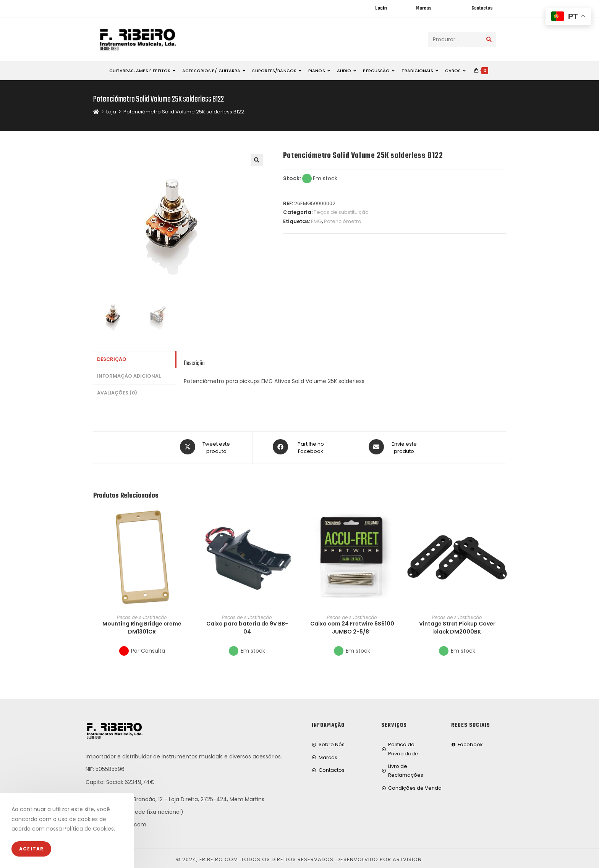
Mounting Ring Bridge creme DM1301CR (142, 626)
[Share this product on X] (206, 446)
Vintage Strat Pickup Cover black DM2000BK (457, 626)
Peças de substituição (341, 212)
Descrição (112, 359)
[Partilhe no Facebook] (301, 446)
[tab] (134, 359)
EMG (316, 221)
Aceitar (31, 849)
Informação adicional (129, 375)
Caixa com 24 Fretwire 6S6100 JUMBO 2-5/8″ (352, 626)
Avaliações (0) (117, 390)
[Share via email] (394, 446)
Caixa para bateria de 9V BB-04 (247, 626)
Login (381, 8)
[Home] (96, 112)
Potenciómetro (343, 221)
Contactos (482, 8)
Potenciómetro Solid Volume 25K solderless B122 (184, 112)
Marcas (424, 8)
